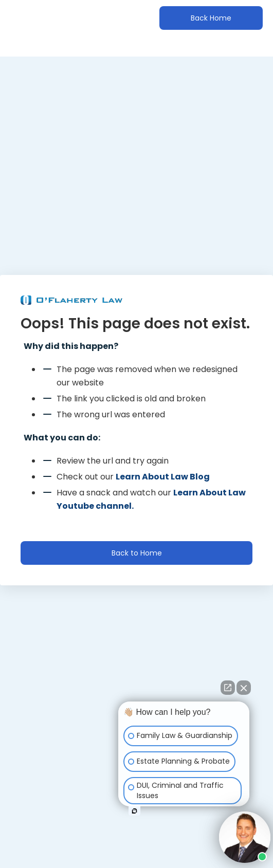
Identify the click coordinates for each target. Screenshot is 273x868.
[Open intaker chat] (134, 811)
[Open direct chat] (228, 688)
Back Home (211, 18)
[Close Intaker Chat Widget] (244, 688)
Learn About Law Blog (163, 477)
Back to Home (137, 553)
